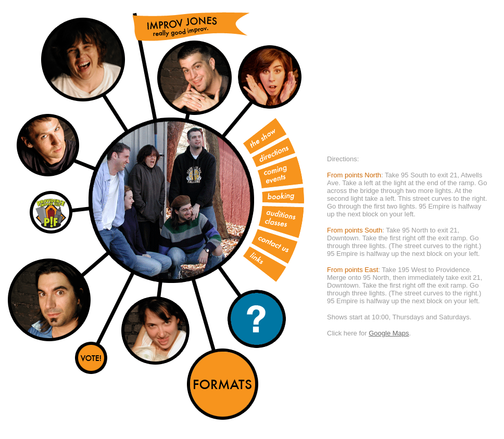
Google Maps (389, 333)
